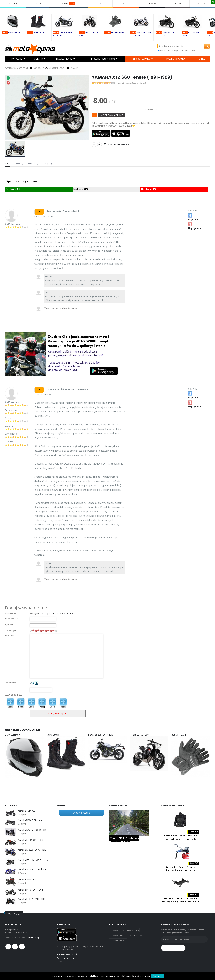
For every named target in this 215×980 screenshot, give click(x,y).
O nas (202, 59)
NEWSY (13, 4)
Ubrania (38, 59)
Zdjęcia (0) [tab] (48, 164)
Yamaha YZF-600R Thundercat (32, 869)
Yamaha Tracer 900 (27, 879)
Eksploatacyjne (64, 59)
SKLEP (177, 4)
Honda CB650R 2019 (140, 735)
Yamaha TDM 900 (27, 811)
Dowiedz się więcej (141, 976)
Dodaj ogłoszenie (81, 812)
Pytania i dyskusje (176, 59)
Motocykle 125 (133, 930)
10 (56, 630)
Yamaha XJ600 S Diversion (30, 820)
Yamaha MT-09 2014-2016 (31, 840)
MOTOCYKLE (39, 68)
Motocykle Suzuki (135, 935)
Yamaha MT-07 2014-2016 (31, 890)
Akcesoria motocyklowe (103, 59)
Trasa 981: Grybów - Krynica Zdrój (124, 840)
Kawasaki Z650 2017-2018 (101, 735)
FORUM (152, 4)
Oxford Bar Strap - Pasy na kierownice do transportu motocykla (181, 870)
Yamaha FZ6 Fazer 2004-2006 (32, 830)
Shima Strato (40, 33)
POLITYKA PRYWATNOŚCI (68, 954)
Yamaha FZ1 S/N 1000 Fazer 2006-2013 (34, 860)
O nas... (60, 961)
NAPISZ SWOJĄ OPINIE (111, 115)
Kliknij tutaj (34, 938)
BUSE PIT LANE (117, 33)
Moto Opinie (23, 68)
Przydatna (193, 217)
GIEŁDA (126, 4)
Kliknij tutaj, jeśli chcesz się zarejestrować (56, 613)
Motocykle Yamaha (118, 935)
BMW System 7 (15, 33)
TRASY (100, 4)
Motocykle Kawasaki (118, 940)
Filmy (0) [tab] (19, 164)
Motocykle (17, 59)
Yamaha (74, 68)
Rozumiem (158, 976)
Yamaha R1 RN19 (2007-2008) (32, 899)
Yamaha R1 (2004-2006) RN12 (32, 850)
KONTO (202, 4)
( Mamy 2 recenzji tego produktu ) (132, 83)
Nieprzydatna (194, 225)
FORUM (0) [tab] (33, 164)
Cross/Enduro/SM (57, 68)
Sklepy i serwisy (142, 59)
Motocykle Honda (117, 930)
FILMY (38, 4)
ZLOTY (68, 4)
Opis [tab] (7, 164)
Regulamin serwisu (65, 958)
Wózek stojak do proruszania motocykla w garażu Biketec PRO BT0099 (181, 902)
